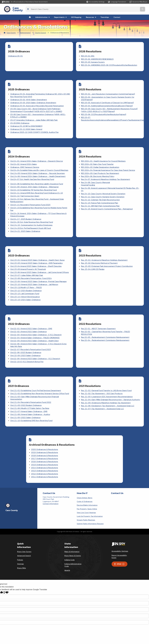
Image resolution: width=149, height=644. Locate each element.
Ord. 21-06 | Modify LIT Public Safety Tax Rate (30, 399)
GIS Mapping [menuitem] (76, 15)
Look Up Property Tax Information (90, 504)
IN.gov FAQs (22, 556)
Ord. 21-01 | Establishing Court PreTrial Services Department (36, 381)
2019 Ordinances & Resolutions (59, 442)
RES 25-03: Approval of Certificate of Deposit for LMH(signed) (108, 99)
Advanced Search (24, 543)
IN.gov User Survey (24, 539)
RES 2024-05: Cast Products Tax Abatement (100, 168)
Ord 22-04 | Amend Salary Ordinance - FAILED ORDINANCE (35, 330)
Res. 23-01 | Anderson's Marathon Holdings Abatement (105, 254)
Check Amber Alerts (85, 485)
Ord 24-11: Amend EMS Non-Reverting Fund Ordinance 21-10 (37, 188)
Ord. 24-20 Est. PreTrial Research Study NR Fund (31, 223)
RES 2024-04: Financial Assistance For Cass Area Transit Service (108, 165)
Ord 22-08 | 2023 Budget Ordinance (26, 345)
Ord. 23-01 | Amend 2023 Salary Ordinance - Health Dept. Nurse (38, 254)
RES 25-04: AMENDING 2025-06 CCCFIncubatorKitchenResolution (109, 63)
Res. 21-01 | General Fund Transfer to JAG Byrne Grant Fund (107, 381)
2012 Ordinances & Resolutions (59, 463)
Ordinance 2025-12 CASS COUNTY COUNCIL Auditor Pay (35, 129)
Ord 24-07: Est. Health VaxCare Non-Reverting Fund (32, 175)
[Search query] (130, 8)
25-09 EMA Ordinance (20, 120)
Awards (67, 558)
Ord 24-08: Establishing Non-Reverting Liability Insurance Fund (37, 179)
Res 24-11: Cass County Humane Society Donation (103, 192)
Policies (20, 547)
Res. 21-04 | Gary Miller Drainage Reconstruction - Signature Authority (111, 390)
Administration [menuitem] (43, 15)
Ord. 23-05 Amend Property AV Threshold (28, 263)
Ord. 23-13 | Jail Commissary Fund (25, 287)
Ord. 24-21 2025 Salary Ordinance (25, 226)
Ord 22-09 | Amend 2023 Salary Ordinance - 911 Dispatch (35, 351)
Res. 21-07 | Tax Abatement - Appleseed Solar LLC (103, 400)
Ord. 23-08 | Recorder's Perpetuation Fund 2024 (31, 272)
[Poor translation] (6, 580)
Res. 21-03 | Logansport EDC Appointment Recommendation (107, 387)
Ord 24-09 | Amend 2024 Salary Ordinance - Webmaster (35, 182)
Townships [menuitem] (105, 15)
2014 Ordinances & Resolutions (59, 457)
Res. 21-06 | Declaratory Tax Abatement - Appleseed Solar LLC (108, 396)
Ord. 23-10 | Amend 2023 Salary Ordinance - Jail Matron (34, 278)
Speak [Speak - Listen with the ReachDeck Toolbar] (119, 552)
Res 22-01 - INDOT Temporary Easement (99, 321)
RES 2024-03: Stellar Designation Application (100, 162)
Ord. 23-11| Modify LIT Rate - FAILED (26, 281)
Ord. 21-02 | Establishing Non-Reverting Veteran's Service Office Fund (40, 384)
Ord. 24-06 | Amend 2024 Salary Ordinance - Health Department (38, 172)
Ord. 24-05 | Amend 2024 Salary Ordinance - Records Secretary (38, 168)
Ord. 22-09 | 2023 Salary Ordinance (26, 348)
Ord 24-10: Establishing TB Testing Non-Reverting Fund (34, 185)
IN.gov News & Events (73, 543)
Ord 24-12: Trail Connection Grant (25, 191)
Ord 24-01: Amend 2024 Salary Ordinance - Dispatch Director (37, 156)
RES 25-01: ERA (88, 54)
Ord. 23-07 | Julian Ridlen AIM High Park (27, 269)
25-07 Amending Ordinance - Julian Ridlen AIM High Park (34, 117)
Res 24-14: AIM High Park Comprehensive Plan (101, 201)
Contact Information (51, 491)
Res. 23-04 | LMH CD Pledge (93, 263)
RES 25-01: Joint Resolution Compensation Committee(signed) (108, 91)
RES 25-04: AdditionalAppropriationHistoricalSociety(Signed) (107, 102)
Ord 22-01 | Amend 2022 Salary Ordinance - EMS (31, 321)
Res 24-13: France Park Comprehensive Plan (100, 198)
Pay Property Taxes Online (87, 496)
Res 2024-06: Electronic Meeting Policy (98, 172)
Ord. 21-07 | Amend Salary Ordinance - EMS (29, 402)
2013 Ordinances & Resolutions (59, 460)
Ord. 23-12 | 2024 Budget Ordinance (26, 284)
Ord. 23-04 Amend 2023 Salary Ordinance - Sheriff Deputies (36, 260)
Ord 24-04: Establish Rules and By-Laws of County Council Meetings (40, 165)
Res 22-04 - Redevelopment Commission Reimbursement (105, 333)
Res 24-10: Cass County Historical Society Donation (103, 189)
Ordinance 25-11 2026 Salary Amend (26, 126)
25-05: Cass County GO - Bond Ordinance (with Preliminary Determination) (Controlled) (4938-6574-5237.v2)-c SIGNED (36, 107)
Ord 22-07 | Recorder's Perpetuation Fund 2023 (31, 342)
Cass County (18, 8)
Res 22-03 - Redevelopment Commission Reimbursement (105, 329)
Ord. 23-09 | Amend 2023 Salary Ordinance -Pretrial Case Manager (39, 275)
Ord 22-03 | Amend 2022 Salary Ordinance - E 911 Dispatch (36, 327)
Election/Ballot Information (87, 493)
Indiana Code (70, 547)
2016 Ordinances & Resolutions (59, 451)
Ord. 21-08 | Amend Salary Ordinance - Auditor (30, 405)
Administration (25, 31)
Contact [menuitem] (117, 15)
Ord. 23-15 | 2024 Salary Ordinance (26, 293)
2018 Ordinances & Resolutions (59, 445)
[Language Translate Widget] (117, 2)
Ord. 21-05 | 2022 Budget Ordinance (26, 396)
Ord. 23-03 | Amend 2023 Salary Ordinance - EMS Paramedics (37, 257)
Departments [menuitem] (61, 15)
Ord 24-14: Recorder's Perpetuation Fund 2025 (31, 200)
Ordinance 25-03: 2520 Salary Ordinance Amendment (33, 99)
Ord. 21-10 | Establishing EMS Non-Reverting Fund (32, 411)
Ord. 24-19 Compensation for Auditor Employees (32, 220)
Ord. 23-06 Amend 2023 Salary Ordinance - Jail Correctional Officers (40, 266)
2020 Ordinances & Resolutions (59, 439)
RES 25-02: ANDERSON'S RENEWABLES (98, 57)
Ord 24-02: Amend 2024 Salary (24, 159)
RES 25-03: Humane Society (93, 60)
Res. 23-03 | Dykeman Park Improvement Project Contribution (107, 260)
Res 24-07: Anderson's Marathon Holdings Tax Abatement (106, 175)
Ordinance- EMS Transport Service (25, 162)
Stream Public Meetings (86, 508)
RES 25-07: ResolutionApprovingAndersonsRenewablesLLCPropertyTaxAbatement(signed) (115, 115)
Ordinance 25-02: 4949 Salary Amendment (29, 96)
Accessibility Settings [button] (120, 539)
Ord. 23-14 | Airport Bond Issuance (25, 290)
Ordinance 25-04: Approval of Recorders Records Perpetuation (37, 102)
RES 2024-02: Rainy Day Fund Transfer (98, 159)
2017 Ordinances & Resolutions (59, 448)
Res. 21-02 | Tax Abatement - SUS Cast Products (102, 384)
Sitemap (21, 552)
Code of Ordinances (85, 489)
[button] (95, 2)
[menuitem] (30, 15)
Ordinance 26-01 (16, 54)
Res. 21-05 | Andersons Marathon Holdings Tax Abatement (106, 393)
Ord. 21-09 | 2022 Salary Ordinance (26, 408)
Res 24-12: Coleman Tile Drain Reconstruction (101, 195)
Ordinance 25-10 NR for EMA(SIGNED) (27, 123)
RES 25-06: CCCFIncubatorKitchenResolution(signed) (104, 111)
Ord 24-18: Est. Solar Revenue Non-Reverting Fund (32, 217)
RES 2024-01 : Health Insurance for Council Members (104, 156)
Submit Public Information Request (90, 511)
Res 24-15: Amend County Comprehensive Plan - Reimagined (107, 204)
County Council (40, 31)
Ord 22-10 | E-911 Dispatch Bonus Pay (27, 354)
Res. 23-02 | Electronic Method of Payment (100, 257)
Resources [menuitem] (92, 15)
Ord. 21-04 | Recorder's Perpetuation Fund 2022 (31, 393)
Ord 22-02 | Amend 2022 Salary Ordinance (29, 324)
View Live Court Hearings (86, 500)
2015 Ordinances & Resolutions (59, 454)
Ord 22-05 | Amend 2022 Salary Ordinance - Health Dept (35, 333)
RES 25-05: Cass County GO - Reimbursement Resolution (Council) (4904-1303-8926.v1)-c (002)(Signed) (110, 107)
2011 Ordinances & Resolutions (59, 466)
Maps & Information (72, 539)
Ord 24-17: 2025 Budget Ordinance (26, 214)
